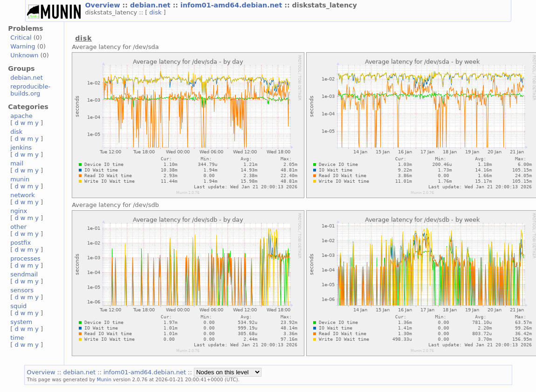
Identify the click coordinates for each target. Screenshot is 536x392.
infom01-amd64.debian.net (232, 5)
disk (156, 12)
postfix (21, 243)
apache (21, 116)
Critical (21, 38)
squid (18, 306)
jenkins (21, 148)
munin (20, 179)
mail (17, 163)
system (21, 322)
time (17, 338)
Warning (23, 46)
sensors (22, 290)
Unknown (24, 55)
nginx (19, 211)
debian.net (151, 5)
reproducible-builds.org (30, 90)
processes (25, 258)
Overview (104, 5)
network (23, 195)
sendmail (24, 274)
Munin (104, 379)
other (18, 227)
